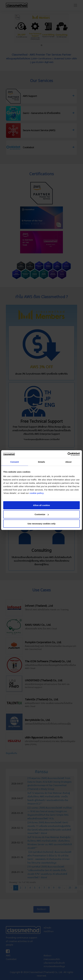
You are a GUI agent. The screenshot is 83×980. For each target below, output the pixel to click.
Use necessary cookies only (41, 523)
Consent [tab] (15, 462)
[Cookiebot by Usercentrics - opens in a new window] (68, 454)
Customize (42, 514)
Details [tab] (41, 462)
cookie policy (37, 493)
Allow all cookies (42, 505)
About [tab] (68, 462)
